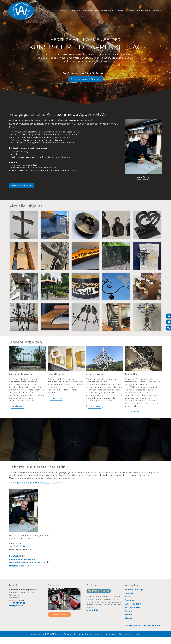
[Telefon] (169, 316)
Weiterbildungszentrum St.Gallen (26, 569)
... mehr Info (92, 617)
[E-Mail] (169, 322)
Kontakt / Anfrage (134, 596)
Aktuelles (86, 11)
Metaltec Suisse (17, 572)
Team (128, 603)
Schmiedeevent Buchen (85, 83)
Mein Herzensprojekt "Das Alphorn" (143, 632)
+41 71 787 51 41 (17, 553)
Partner (129, 618)
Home (62, 11)
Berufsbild (14, 563)
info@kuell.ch (16, 612)
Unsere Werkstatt (123, 11)
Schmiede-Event (59, 621)
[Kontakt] (169, 328)
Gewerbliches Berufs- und (22, 566)
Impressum (111, 641)
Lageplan (130, 600)
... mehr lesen (18, 412)
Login (137, 641)
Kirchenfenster (133, 614)
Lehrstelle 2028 (133, 611)
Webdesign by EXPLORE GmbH (46, 641)
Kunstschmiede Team (22, 190)
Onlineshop (142, 11)
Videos (128, 625)
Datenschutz (126, 641)
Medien (129, 621)
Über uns (73, 11)
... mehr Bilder (134, 417)
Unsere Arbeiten (102, 11)
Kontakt (155, 11)
